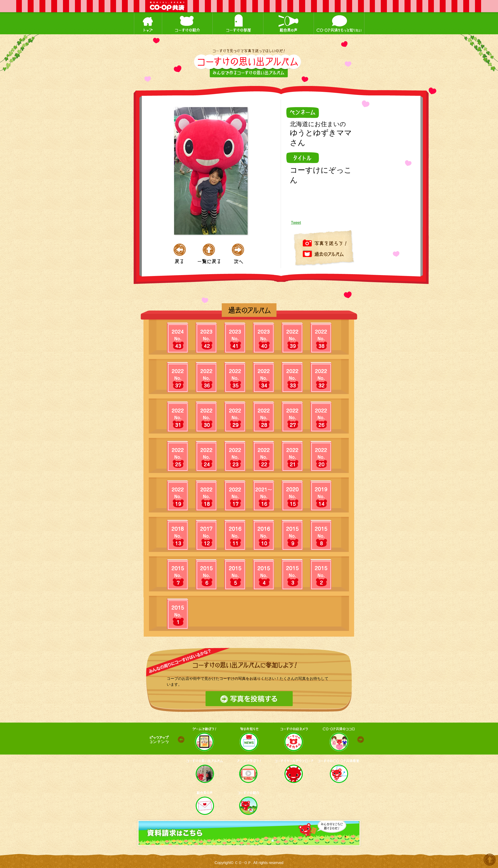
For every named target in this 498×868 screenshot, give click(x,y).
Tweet (296, 223)
